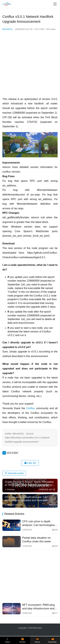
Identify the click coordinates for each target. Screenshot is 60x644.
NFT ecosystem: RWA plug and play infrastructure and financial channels (38, 607)
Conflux (31, 408)
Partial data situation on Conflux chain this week (37, 540)
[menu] (55, 4)
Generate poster (14, 473)
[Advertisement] (30, 64)
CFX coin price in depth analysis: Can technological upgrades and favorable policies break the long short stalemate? (39, 523)
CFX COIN (39, 29)
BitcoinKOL (8, 29)
